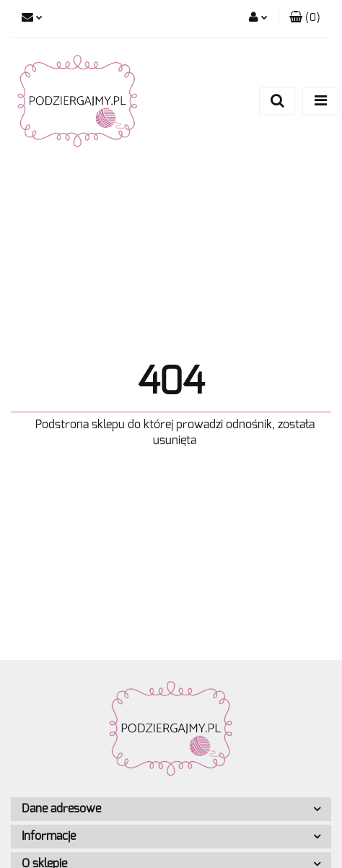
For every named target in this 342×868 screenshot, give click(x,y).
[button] (305, 18)
